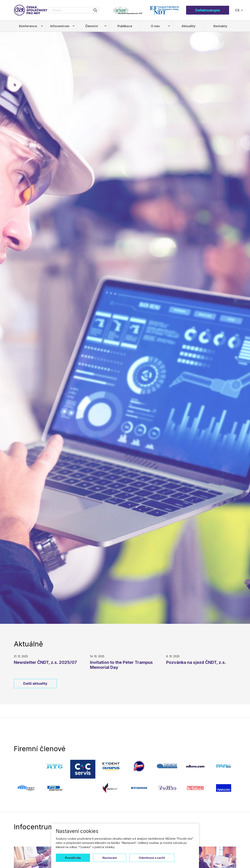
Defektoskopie (208, 10)
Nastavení (110, 858)
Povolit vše (73, 858)
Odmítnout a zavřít (152, 858)
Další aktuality (35, 683)
